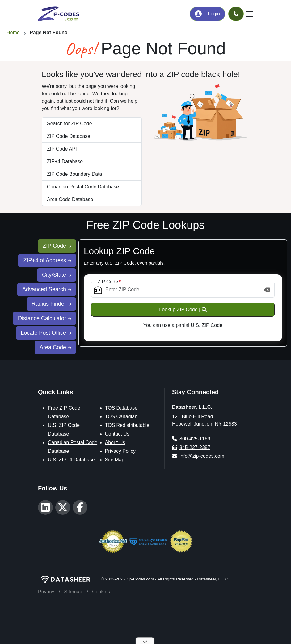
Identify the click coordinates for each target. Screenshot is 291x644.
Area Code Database (70, 199)
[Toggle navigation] (249, 14)
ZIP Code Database (69, 136)
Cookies (101, 592)
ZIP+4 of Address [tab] (47, 260)
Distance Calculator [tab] (44, 318)
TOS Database (121, 408)
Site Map (115, 460)
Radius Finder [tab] (51, 304)
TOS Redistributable (127, 425)
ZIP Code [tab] (57, 246)
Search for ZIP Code (70, 124)
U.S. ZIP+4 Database (71, 460)
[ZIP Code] (183, 290)
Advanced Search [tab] (47, 289)
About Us (115, 442)
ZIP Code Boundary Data (74, 174)
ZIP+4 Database (65, 161)
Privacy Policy (120, 451)
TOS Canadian (121, 417)
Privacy (46, 592)
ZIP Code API (62, 149)
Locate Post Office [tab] (46, 333)
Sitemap (73, 592)
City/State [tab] (57, 275)
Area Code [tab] (55, 347)
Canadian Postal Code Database (83, 187)
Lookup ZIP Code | (183, 310)
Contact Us (117, 434)
